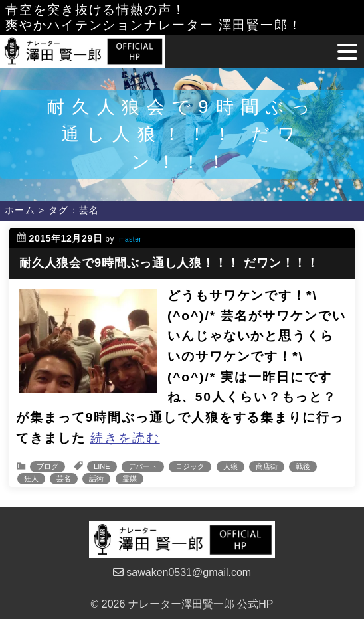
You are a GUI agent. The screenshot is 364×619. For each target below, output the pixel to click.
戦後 (303, 466)
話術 (96, 478)
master (130, 239)
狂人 (31, 478)
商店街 (267, 466)
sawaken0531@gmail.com (182, 572)
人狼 (230, 466)
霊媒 (130, 478)
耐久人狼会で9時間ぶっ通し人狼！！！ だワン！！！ (169, 263)
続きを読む (125, 438)
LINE (102, 466)
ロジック (190, 466)
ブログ (47, 466)
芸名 (64, 478)
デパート (143, 466)
